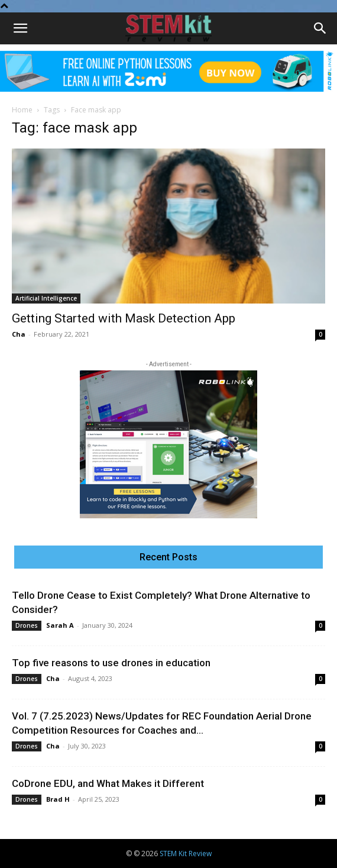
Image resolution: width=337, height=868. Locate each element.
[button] (20, 28)
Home (22, 110)
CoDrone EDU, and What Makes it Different (108, 783)
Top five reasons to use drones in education (111, 663)
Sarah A (60, 625)
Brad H (58, 799)
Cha (19, 334)
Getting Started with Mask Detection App (124, 318)
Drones (27, 625)
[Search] (320, 28)
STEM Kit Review (186, 854)
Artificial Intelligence (46, 298)
